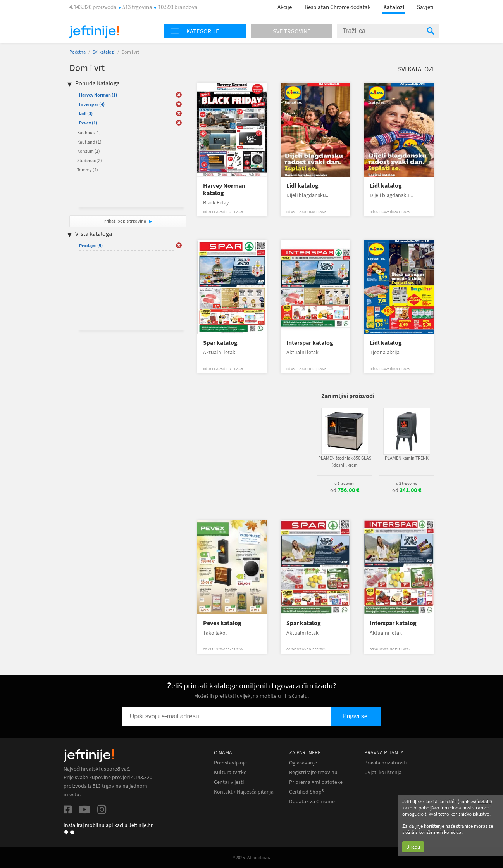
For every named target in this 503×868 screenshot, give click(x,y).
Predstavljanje (230, 763)
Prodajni (91, 245)
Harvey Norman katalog (224, 189)
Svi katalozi (104, 52)
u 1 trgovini (345, 483)
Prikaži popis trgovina (125, 221)
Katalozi (394, 7)
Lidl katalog (302, 186)
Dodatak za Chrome (312, 801)
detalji (484, 801)
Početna (78, 52)
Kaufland (89, 142)
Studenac (90, 160)
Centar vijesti (229, 782)
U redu (413, 847)
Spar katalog (220, 343)
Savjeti (425, 7)
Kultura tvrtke (230, 772)
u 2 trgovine (407, 483)
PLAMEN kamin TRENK (407, 458)
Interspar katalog (310, 343)
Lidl (86, 113)
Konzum (89, 151)
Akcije (285, 7)
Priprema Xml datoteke (316, 782)
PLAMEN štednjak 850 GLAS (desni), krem (345, 461)
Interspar (92, 104)
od (345, 490)
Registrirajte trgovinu (313, 772)
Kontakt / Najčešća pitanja (244, 792)
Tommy (88, 170)
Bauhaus (89, 132)
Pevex (88, 123)
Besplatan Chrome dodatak (338, 7)
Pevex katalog (222, 623)
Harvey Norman (98, 95)
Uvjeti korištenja (383, 772)
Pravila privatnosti (385, 763)
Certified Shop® (307, 792)
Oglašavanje (303, 763)
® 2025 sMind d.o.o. (251, 857)
